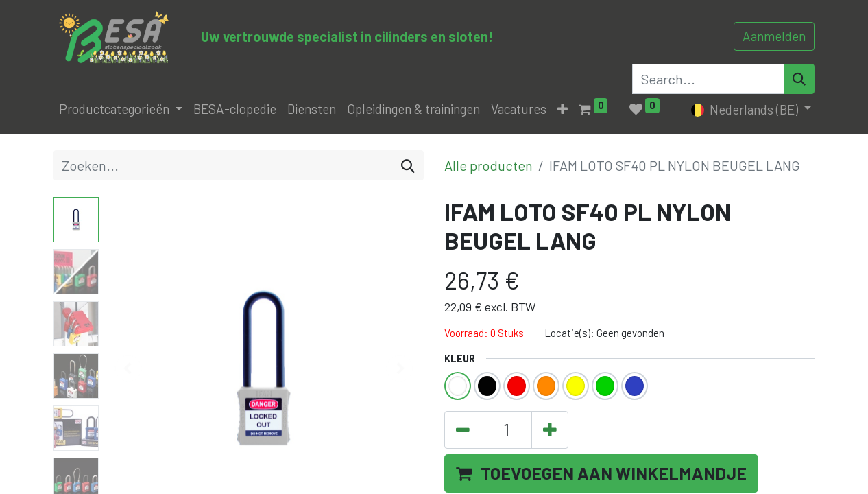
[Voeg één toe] (550, 430)
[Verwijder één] (463, 430)
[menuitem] (235, 109)
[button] (563, 109)
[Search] (799, 79)
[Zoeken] (408, 165)
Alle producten (489, 165)
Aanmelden (774, 36)
